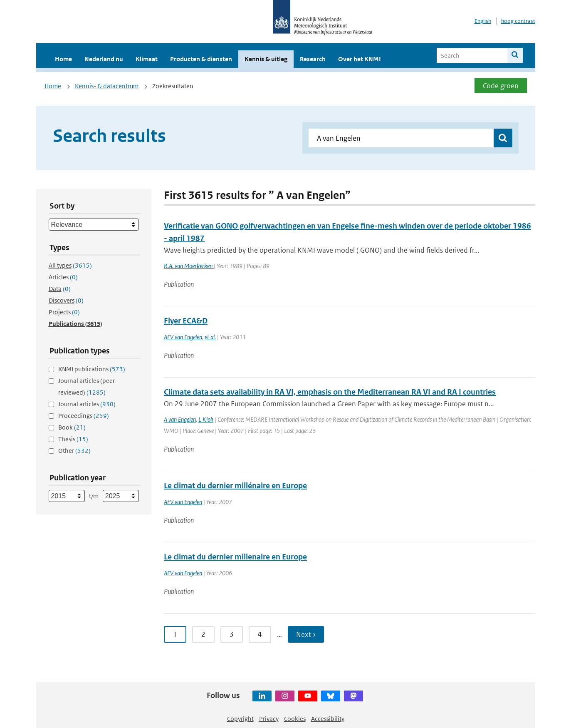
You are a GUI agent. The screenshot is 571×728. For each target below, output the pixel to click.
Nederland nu (104, 59)
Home (63, 59)
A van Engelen (180, 419)
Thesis (73, 439)
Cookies (295, 719)
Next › (306, 634)
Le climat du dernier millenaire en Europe (235, 557)
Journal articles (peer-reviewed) (88, 386)
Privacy (269, 719)
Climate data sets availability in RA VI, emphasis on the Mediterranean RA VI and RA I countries (330, 392)
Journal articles (87, 404)
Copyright (240, 719)
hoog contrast (518, 21)
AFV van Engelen (183, 337)
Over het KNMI (360, 59)
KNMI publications (92, 369)
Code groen (501, 86)
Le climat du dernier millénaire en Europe (235, 486)
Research (313, 59)
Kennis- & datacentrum (107, 86)
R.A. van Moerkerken (189, 266)
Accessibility (328, 719)
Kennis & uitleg (266, 59)
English (483, 21)
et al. (210, 337)
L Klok (206, 419)
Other (74, 451)
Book (72, 427)
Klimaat (147, 59)
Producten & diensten (201, 59)
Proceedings (84, 416)
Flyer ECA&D (186, 321)
